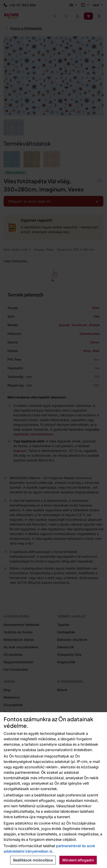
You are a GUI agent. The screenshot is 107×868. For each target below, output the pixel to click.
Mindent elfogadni (78, 860)
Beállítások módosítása (33, 860)
